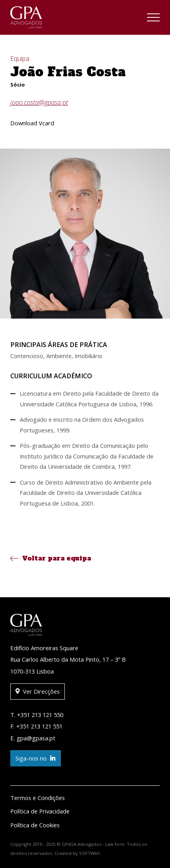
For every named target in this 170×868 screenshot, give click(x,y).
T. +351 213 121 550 (37, 715)
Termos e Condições (38, 798)
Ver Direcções (38, 692)
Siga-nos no (36, 758)
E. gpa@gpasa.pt (33, 738)
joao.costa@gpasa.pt (39, 102)
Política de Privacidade (40, 811)
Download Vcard (32, 123)
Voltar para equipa (51, 558)
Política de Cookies (35, 825)
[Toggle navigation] (153, 19)
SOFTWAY (90, 853)
